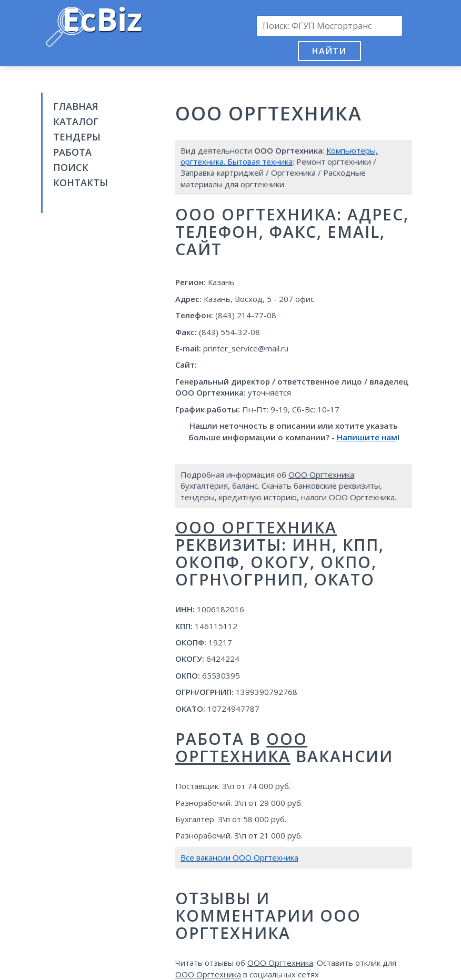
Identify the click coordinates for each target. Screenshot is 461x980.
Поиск (71, 167)
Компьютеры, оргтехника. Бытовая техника (279, 156)
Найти (329, 51)
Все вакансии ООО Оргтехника (239, 857)
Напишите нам (367, 437)
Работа (72, 152)
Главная (76, 106)
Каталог (76, 122)
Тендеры (77, 137)
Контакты (81, 183)
